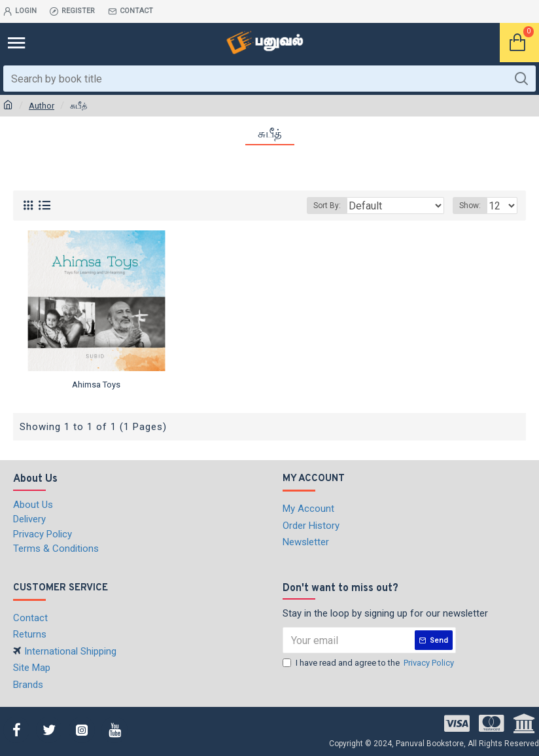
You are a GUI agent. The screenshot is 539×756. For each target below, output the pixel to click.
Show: (470, 206)
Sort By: (327, 206)
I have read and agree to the (369, 663)
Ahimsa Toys (96, 385)
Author (42, 106)
